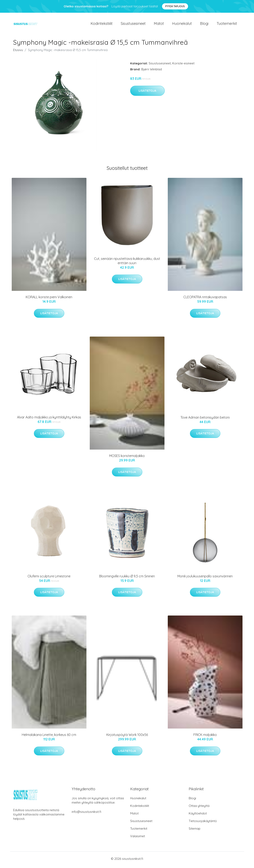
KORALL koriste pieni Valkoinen (49, 299)
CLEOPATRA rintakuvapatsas (205, 299)
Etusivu (18, 52)
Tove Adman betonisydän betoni (205, 419)
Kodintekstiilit (102, 25)
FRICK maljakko (205, 737)
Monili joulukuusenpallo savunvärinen (205, 578)
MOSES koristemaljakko (127, 458)
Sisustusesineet (133, 25)
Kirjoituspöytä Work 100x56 (127, 737)
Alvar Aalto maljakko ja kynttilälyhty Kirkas (49, 419)
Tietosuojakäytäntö (203, 823)
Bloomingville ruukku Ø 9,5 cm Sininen (127, 578)
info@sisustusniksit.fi (86, 814)
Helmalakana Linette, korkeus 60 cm (49, 737)
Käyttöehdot (198, 816)
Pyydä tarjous (175, 6)
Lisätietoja (147, 93)
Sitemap (195, 831)
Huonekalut (182, 25)
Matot (159, 25)
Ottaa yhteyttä (199, 808)
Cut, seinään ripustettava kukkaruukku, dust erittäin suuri (127, 263)
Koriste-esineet (183, 65)
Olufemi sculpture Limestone (49, 578)
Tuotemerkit (227, 25)
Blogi (204, 25)
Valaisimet (138, 838)
